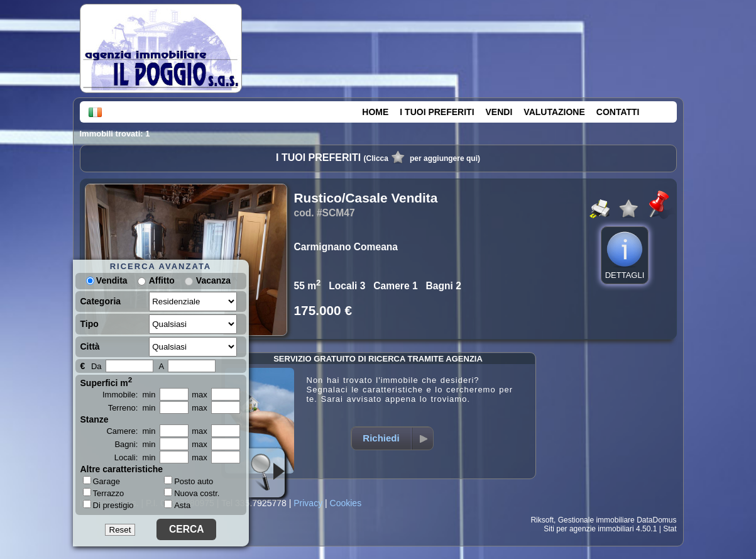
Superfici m (107, 382)
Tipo (90, 324)
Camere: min (131, 431)
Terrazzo (104, 493)
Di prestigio (108, 505)
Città (90, 346)
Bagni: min (135, 444)
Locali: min (135, 457)
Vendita (107, 280)
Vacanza (213, 280)
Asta (177, 505)
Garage (101, 481)
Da (96, 366)
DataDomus (656, 520)
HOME (375, 112)
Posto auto (189, 481)
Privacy (308, 503)
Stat (670, 529)
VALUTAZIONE (554, 112)
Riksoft (542, 520)
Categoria (101, 301)
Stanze (95, 419)
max (200, 395)
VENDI (499, 112)
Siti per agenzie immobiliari (589, 529)
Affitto (162, 280)
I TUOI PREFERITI (437, 112)
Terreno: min (132, 408)
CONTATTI (618, 112)
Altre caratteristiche (122, 469)
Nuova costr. (192, 493)
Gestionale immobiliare (596, 520)
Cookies (346, 503)
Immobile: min (129, 395)
